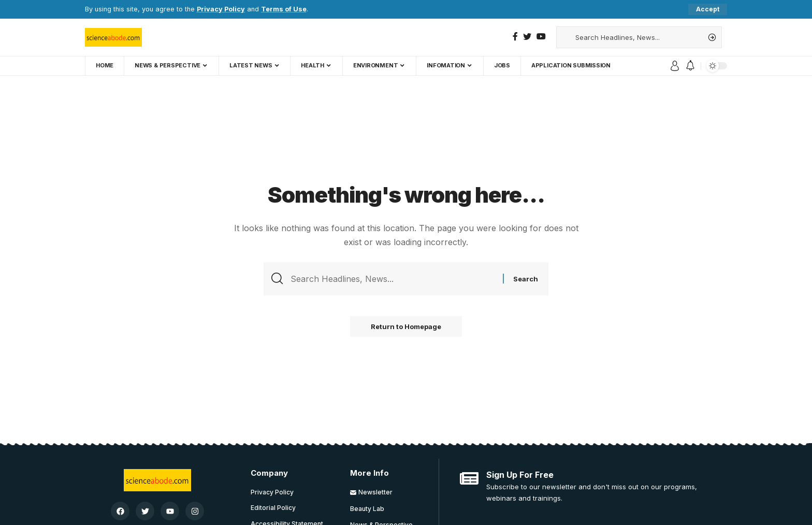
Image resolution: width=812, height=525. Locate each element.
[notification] (690, 66)
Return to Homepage (406, 327)
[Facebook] (515, 37)
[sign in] (675, 66)
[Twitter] (527, 37)
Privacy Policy (221, 9)
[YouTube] (541, 37)
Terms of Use (284, 9)
